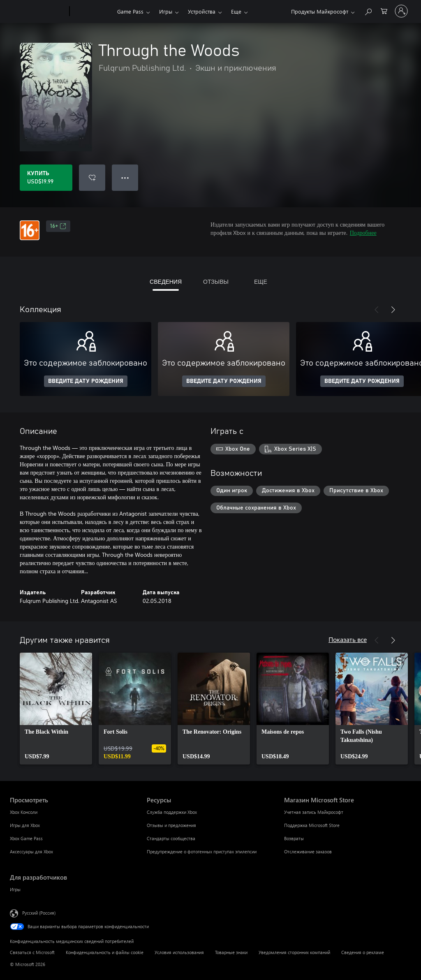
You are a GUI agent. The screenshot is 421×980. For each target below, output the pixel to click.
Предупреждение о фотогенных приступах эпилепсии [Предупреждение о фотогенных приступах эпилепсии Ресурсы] (202, 851)
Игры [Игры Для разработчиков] (15, 889)
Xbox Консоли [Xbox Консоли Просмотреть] (24, 812)
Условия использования (179, 952)
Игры (166, 11)
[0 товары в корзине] (384, 10)
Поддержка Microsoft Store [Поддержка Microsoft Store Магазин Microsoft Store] (312, 825)
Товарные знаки (231, 952)
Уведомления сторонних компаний (294, 952)
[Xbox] (92, 12)
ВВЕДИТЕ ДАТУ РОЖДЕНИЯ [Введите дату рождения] (86, 381)
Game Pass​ (130, 11)
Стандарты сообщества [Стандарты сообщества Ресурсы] (171, 838)
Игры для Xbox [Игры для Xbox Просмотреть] (25, 825)
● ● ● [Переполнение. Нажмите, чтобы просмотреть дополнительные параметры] (125, 177)
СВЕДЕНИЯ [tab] (166, 281)
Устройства (202, 11)
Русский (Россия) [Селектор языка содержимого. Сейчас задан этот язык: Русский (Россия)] (39, 913)
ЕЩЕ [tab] (261, 281)
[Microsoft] (38, 12)
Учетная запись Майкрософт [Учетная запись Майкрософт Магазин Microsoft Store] (314, 812)
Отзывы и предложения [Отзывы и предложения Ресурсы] (171, 825)
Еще (236, 11)
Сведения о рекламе (363, 952)
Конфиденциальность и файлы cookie (105, 952)
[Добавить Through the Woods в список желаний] (92, 178)
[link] (56, 709)
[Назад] (377, 310)
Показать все (348, 639)
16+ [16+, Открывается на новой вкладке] (58, 226)
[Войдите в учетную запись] (401, 11)
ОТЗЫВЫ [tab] (216, 281)
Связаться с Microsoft (32, 952)
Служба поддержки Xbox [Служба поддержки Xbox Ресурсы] (172, 812)
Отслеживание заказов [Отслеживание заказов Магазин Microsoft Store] (308, 851)
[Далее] (393, 310)
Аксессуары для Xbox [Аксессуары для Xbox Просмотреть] (31, 851)
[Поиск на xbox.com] (368, 10)
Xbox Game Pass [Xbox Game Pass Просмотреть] (26, 838)
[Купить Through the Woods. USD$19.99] (46, 178)
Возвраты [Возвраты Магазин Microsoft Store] (294, 838)
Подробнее (363, 233)
